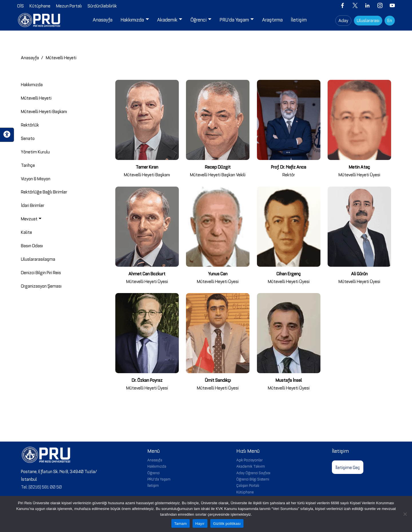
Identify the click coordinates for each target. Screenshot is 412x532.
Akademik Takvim (251, 466)
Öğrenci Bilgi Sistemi (253, 479)
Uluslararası (368, 20)
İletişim (153, 485)
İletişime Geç (348, 467)
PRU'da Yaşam (159, 479)
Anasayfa (30, 57)
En (390, 20)
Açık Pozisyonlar (249, 460)
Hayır (200, 524)
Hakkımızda (157, 466)
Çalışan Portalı (248, 485)
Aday (343, 20)
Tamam (181, 524)
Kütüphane (245, 492)
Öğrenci (153, 472)
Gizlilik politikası (227, 524)
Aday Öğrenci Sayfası (253, 472)
